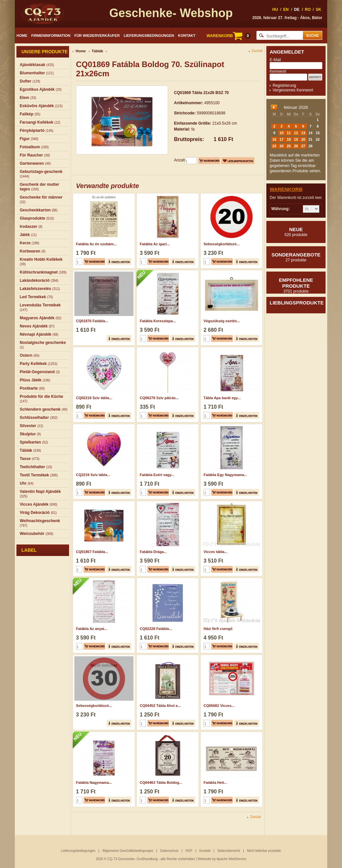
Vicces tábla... (216, 552)
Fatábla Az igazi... (155, 244)
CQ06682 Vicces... (219, 706)
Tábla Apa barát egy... (222, 398)
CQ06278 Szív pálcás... (159, 398)
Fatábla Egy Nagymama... (225, 475)
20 (303, 139)
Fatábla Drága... (153, 552)
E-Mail (275, 60)
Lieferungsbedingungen (149, 36)
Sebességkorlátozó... (221, 244)
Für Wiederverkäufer (97, 36)
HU (275, 10)
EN (286, 10)
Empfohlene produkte (296, 285)
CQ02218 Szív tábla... (94, 398)
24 (281, 146)
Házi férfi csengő (218, 629)
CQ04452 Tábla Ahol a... (160, 706)
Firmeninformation (51, 36)
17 (281, 139)
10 (281, 133)
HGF (189, 851)
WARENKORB (229, 36)
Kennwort (278, 71)
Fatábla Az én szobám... (96, 244)
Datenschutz (169, 851)
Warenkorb (286, 189)
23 (274, 146)
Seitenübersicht (229, 851)
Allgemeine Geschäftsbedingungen (128, 851)
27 (303, 146)
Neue (296, 232)
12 (296, 133)
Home (22, 36)
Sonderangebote (296, 257)
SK (318, 10)
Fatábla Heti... (215, 783)
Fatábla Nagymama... (94, 783)
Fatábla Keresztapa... (158, 321)
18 (289, 139)
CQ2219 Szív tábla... (93, 475)
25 (289, 146)
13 (303, 133)
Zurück (257, 51)
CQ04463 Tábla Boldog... (161, 783)
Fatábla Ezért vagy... (157, 475)
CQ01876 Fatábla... (92, 321)
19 (296, 139)
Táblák (98, 51)
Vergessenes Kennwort (293, 90)
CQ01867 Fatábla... (92, 552)
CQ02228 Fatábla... (156, 629)
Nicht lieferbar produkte (264, 851)
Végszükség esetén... (222, 321)
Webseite (205, 859)
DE (297, 10)
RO (308, 10)
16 (274, 139)
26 (296, 146)
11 (289, 133)
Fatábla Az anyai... (92, 629)
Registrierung (284, 85)
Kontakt (187, 36)
